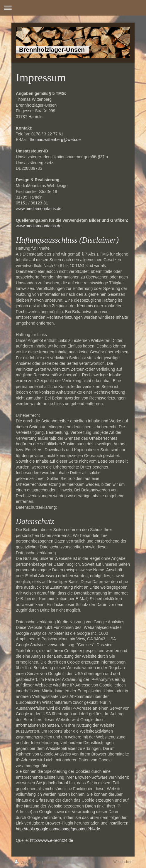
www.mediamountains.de (39, 209)
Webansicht (123, 862)
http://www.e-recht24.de (51, 840)
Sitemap (50, 862)
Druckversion (28, 862)
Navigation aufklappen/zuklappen (73, 8)
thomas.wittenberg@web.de (55, 140)
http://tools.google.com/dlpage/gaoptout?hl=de (58, 829)
